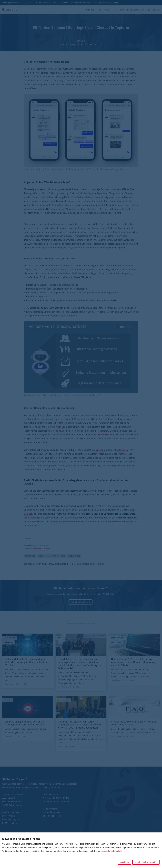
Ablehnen (125, 862)
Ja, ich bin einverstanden (146, 862)
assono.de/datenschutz (111, 851)
